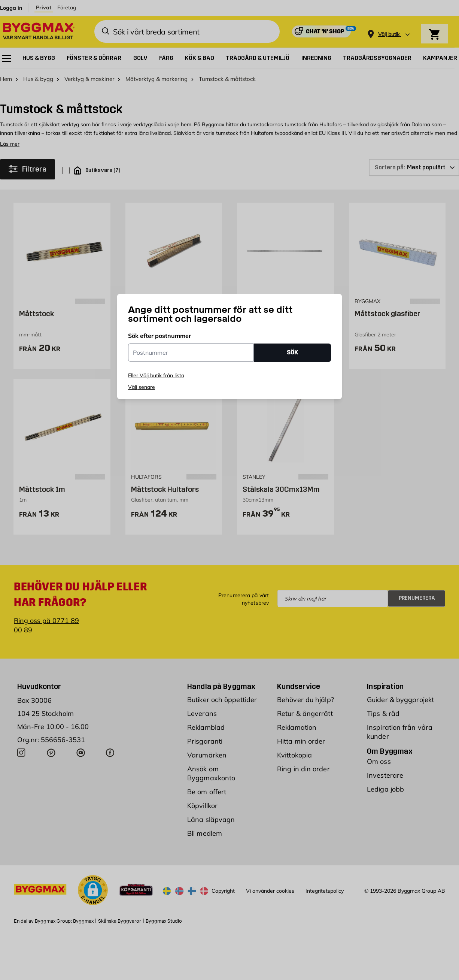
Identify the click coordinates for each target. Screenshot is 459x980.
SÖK (292, 352)
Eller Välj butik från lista (156, 375)
